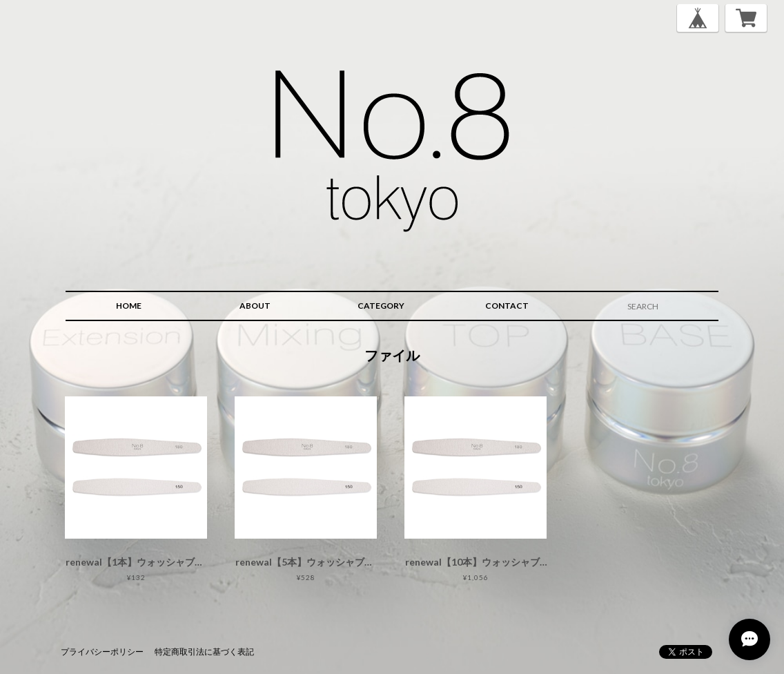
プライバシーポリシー (102, 652)
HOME (129, 306)
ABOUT (255, 306)
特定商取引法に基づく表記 (204, 652)
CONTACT (507, 306)
